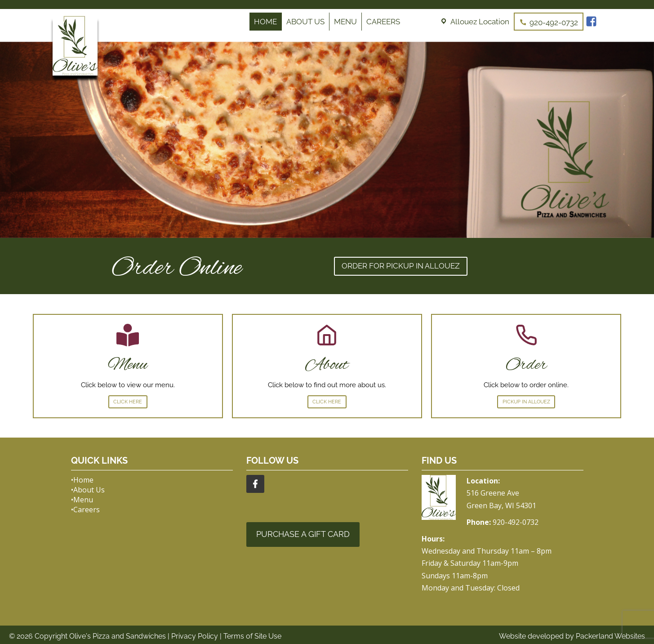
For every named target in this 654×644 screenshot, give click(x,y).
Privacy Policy (195, 636)
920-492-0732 (554, 22)
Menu (345, 22)
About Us (305, 22)
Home (265, 22)
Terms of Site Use (252, 636)
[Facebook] (592, 22)
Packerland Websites (610, 636)
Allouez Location (480, 22)
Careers (383, 22)
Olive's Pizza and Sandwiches (118, 636)
